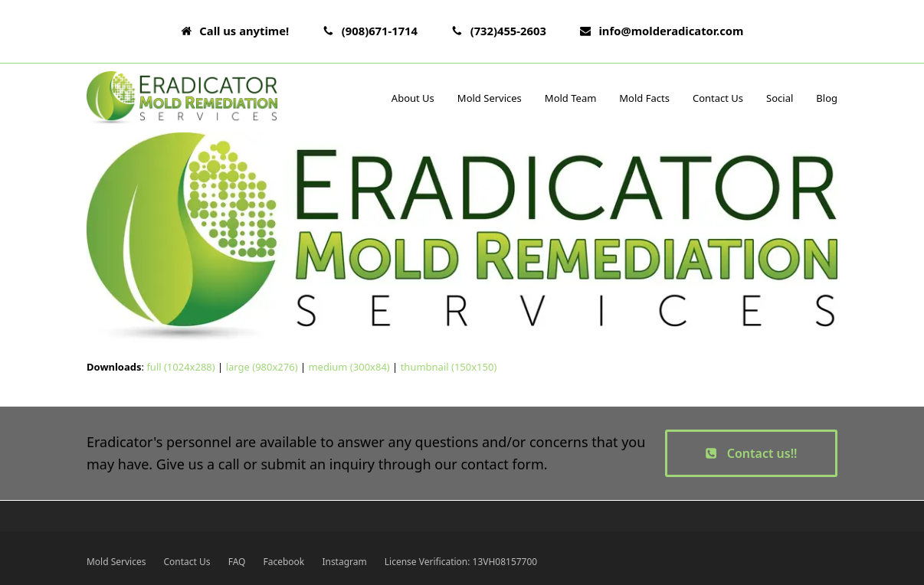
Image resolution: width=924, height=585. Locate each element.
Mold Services (116, 562)
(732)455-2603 (508, 31)
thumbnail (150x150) (449, 367)
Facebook (284, 562)
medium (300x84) (349, 367)
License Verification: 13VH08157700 (461, 562)
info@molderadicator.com (671, 31)
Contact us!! (751, 453)
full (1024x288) (180, 367)
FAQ (237, 562)
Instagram (344, 562)
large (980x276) (262, 367)
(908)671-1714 (380, 31)
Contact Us (187, 562)
